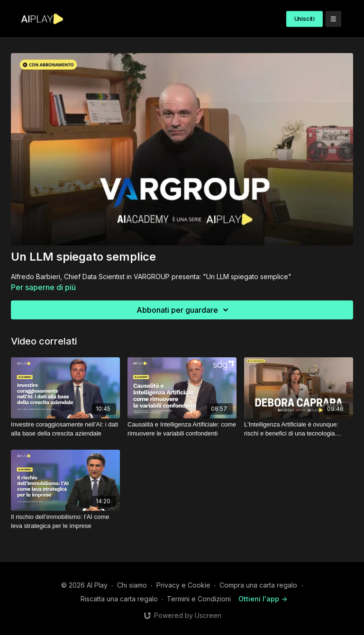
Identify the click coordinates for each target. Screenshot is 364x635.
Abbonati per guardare (184, 310)
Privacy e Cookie (183, 585)
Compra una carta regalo (258, 585)
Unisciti (305, 19)
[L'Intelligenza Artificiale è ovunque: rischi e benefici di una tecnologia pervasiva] (299, 429)
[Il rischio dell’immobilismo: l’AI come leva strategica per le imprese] (65, 522)
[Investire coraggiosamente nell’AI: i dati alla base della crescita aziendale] (65, 429)
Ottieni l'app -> (263, 599)
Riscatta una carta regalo (119, 599)
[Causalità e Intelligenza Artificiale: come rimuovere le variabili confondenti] (182, 429)
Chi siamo (132, 585)
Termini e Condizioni (199, 599)
